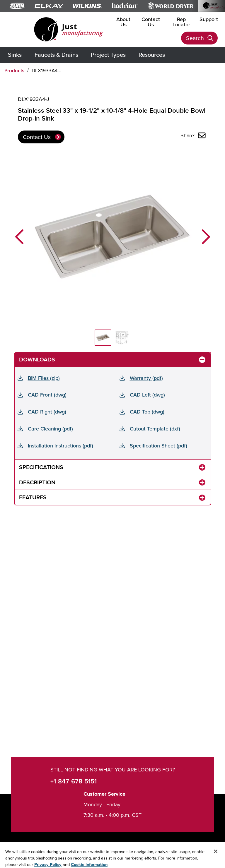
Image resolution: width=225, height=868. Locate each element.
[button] (19, 237)
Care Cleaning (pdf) (50, 429)
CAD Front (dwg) (47, 395)
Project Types (108, 55)
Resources (152, 55)
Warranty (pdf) (146, 378)
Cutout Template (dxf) (155, 429)
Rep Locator (181, 22)
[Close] (216, 858)
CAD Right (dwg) (47, 412)
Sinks (15, 55)
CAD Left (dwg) (147, 395)
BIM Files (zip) (44, 378)
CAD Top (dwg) (147, 412)
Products (14, 71)
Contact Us (151, 22)
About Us (123, 22)
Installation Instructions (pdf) (60, 446)
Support (209, 19)
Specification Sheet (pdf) (158, 446)
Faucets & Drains (56, 55)
